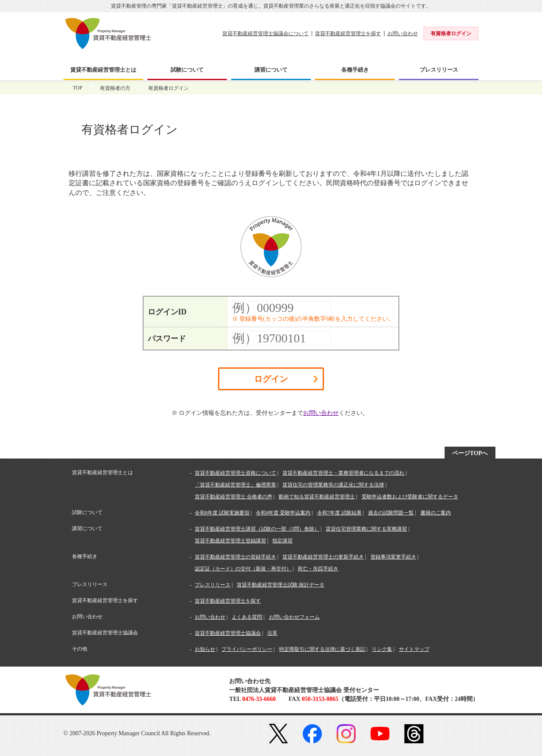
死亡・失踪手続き (318, 569)
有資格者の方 (115, 88)
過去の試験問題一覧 (391, 513)
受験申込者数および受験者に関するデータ (410, 497)
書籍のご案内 (436, 513)
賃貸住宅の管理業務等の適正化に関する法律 (333, 485)
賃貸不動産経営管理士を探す (348, 33)
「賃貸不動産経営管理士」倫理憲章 (235, 485)
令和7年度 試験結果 (339, 513)
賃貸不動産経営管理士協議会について (265, 33)
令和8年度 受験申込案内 (283, 513)
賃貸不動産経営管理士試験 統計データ (281, 585)
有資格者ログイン (451, 33)
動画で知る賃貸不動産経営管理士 (317, 497)
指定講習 (282, 541)
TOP (77, 88)
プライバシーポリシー (247, 649)
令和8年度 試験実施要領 (222, 513)
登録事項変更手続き (393, 557)
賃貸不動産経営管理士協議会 (228, 633)
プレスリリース (213, 585)
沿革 (272, 633)
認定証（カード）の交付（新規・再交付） (243, 569)
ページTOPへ (470, 453)
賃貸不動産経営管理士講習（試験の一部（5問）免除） (257, 529)
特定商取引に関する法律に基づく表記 (322, 649)
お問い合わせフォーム (294, 617)
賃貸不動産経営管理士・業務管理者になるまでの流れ (343, 473)
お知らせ (205, 649)
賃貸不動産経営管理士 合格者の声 (234, 497)
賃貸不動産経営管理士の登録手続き (235, 557)
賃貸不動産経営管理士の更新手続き (323, 557)
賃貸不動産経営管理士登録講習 (230, 541)
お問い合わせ (403, 33)
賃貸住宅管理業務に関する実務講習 (366, 529)
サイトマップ (414, 649)
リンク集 (382, 649)
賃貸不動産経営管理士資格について (235, 473)
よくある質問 (247, 617)
